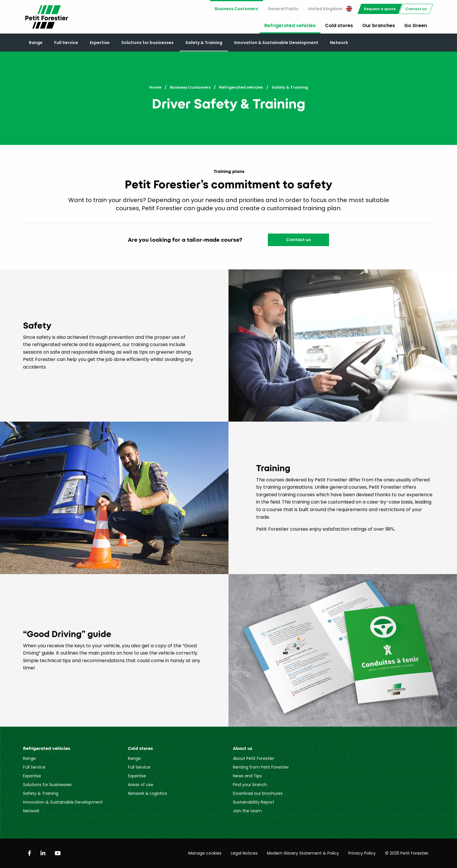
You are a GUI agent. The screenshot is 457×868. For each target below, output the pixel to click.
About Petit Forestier (254, 758)
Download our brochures (258, 793)
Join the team (247, 811)
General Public (283, 9)
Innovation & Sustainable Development (276, 43)
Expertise (100, 43)
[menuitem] (237, 9)
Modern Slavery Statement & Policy (303, 853)
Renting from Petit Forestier (261, 767)
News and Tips (247, 776)
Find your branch (250, 785)
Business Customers (237, 9)
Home (155, 87)
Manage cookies (205, 853)
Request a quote (380, 9)
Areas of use (141, 785)
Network (339, 43)
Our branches (379, 26)
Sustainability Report (254, 802)
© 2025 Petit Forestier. (407, 853)
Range (36, 43)
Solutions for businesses (147, 43)
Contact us (416, 9)
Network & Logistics (147, 793)
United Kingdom (330, 9)
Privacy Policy (362, 853)
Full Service (66, 43)
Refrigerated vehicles (290, 26)
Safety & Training (204, 43)
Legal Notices (244, 853)
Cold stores (339, 26)
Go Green (416, 26)
